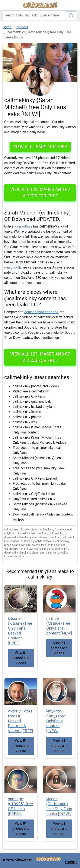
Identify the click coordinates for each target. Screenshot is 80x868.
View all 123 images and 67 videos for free (40, 193)
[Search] (40, 15)
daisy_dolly (13, 267)
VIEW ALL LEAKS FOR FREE (40, 147)
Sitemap (71, 862)
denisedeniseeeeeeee (41, 312)
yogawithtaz (23, 226)
